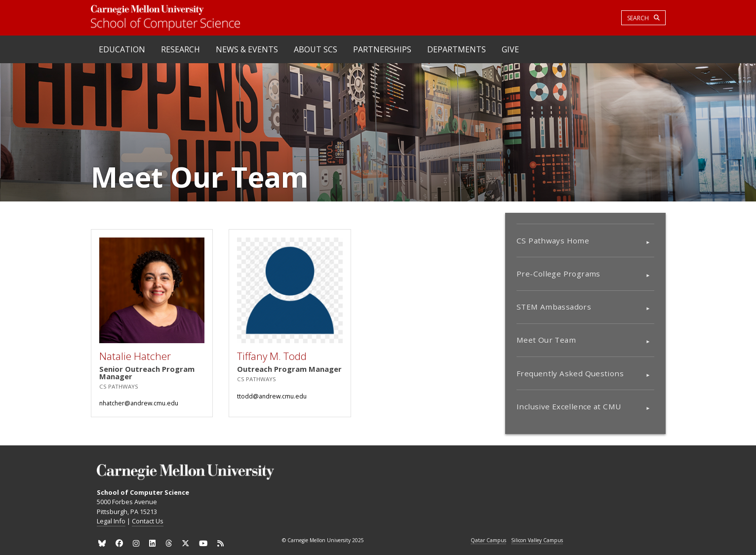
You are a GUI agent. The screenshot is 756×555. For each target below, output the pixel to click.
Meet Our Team (546, 340)
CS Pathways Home (553, 240)
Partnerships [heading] (382, 49)
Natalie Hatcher (135, 356)
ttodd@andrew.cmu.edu (272, 396)
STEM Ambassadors (554, 307)
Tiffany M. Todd (272, 356)
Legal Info (111, 521)
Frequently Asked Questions (570, 373)
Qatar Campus (488, 541)
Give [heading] (510, 49)
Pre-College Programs (558, 274)
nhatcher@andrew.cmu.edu (139, 403)
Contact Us (148, 521)
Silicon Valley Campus (537, 541)
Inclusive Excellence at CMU (569, 406)
